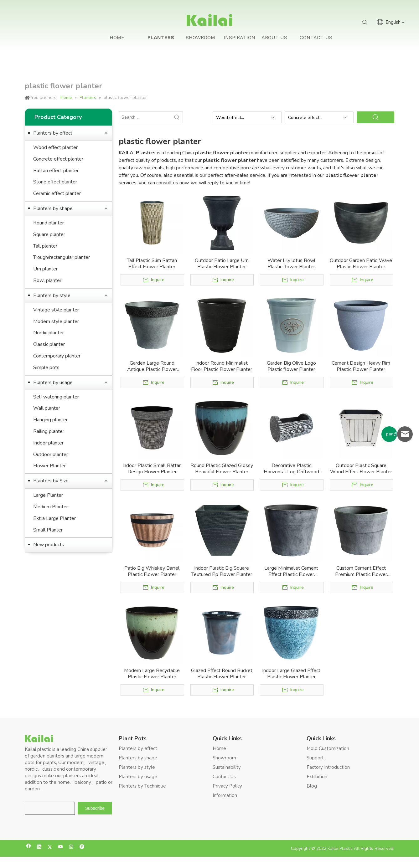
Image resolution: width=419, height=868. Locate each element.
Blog (312, 786)
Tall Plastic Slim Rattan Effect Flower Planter (152, 264)
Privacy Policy (227, 786)
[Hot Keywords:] (365, 22)
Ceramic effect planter (57, 193)
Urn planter (45, 269)
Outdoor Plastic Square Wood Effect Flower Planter (361, 469)
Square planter (49, 234)
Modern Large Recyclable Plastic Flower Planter (152, 674)
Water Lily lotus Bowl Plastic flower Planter (291, 264)
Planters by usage (53, 383)
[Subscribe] (95, 808)
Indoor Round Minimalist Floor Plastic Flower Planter (222, 366)
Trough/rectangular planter (62, 257)
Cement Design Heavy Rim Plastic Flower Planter (361, 366)
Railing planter (49, 431)
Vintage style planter (56, 310)
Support (315, 758)
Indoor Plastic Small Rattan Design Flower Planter (152, 469)
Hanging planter (50, 420)
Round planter (49, 223)
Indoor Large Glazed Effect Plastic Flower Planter (291, 674)
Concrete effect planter (58, 159)
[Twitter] (50, 847)
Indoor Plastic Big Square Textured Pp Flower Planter (222, 571)
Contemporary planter (57, 356)
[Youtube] (61, 847)
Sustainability (227, 767)
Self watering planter (56, 397)
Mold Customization (328, 748)
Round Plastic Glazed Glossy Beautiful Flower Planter (222, 469)
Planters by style (52, 295)
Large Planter (48, 495)
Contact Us (224, 777)
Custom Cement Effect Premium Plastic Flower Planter (361, 571)
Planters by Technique (142, 786)
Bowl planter (47, 280)
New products (49, 545)
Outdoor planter (51, 455)
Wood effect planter (55, 147)
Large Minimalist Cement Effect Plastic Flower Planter (291, 571)
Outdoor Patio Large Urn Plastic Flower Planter (222, 264)
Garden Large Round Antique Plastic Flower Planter (152, 366)
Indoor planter (48, 443)
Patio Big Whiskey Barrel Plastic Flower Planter (152, 571)
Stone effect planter (55, 182)
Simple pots (46, 367)
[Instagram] (71, 847)
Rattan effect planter (56, 171)
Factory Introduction (328, 767)
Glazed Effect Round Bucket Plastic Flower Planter (222, 674)
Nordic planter (49, 333)
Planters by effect (53, 133)
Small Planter (48, 530)
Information (225, 795)
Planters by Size (51, 481)
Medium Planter (51, 507)
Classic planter (49, 344)
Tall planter (45, 246)
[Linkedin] (39, 847)
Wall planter (47, 408)
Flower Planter (49, 466)
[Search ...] (145, 117)
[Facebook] (29, 847)
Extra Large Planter (54, 518)
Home (219, 748)
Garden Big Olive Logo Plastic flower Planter (291, 366)
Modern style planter (56, 321)
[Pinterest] (82, 847)
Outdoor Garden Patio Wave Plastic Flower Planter (361, 264)
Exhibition (317, 777)
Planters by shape (53, 208)
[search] (50, 808)
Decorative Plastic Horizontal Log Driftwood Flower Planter (291, 469)
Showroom (224, 758)
